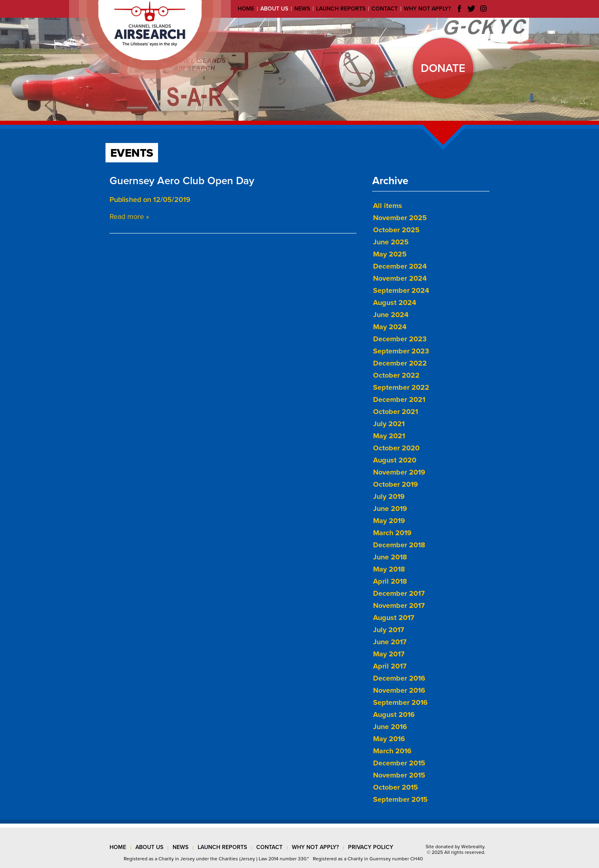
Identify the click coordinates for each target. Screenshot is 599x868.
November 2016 (399, 690)
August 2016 (394, 715)
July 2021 (389, 424)
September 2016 (400, 702)
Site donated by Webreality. (456, 847)
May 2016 (389, 739)
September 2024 (401, 290)
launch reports (222, 847)
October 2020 (396, 448)
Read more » (129, 216)
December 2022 (400, 363)
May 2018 (389, 569)
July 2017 (389, 630)
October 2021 (395, 412)
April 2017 (390, 666)
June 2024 (391, 315)
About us (274, 9)
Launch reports (341, 9)
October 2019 (395, 484)
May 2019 (389, 521)
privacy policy (371, 847)
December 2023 (400, 339)
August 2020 (395, 460)
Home (246, 9)
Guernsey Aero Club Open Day (182, 181)
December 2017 (399, 593)
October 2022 (396, 375)
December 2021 (399, 399)
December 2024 (400, 266)
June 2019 (390, 509)
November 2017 (399, 605)
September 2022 (401, 387)
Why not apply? (427, 9)
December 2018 (399, 545)
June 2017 (390, 642)
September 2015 (400, 799)
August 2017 (394, 618)
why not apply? (315, 847)
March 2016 (392, 751)
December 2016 (399, 678)
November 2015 (399, 775)
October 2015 (395, 787)
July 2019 (389, 496)
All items (388, 206)
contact (269, 847)
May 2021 (389, 436)
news (180, 847)
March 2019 (392, 533)
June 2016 (390, 727)
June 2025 (391, 242)
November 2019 (399, 472)
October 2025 (396, 230)
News (302, 9)
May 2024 (390, 327)
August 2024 (395, 303)
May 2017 (389, 654)
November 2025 (400, 218)
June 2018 (390, 557)
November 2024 (400, 278)
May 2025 (390, 254)
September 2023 (401, 351)
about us (149, 847)
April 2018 (390, 581)
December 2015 (399, 763)
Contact (385, 9)
